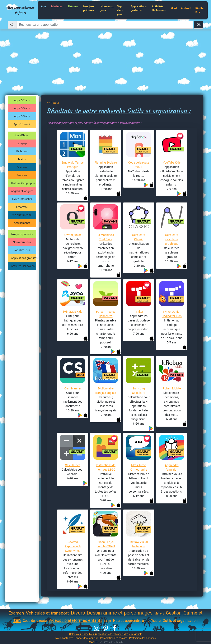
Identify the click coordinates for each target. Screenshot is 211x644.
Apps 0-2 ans (22, 100)
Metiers (159, 613)
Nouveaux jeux (107, 8)
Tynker (139, 312)
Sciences (22, 167)
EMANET (93, 642)
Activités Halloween (159, 8)
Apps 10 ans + (22, 124)
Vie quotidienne (22, 215)
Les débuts (22, 135)
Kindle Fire (199, 10)
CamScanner (73, 388)
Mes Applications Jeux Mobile (106, 634)
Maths (22, 159)
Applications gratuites (139, 8)
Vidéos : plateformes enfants (75, 620)
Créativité (22, 207)
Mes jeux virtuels (133, 634)
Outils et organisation (180, 620)
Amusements (22, 223)
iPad (174, 8)
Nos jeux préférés (89, 8)
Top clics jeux (120, 10)
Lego (108, 621)
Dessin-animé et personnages (120, 613)
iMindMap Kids (73, 312)
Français (22, 175)
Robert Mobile (172, 388)
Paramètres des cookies (114, 638)
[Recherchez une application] (105, 25)
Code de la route (35, 621)
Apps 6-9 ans (22, 116)
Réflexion (22, 151)
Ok (199, 25)
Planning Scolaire (106, 163)
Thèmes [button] (73, 6)
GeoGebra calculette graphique (172, 239)
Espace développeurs (86, 638)
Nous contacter (64, 638)
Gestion (174, 613)
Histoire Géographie (23, 183)
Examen (16, 613)
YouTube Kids (172, 163)
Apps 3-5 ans (22, 108)
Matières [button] (57, 6)
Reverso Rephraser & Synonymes (73, 546)
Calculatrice (73, 465)
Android (186, 8)
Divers (78, 613)
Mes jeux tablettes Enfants (21, 10)
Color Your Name (79, 634)
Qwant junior (73, 235)
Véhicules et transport (47, 613)
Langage (22, 143)
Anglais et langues (22, 191)
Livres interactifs (22, 199)
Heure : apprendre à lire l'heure (137, 621)
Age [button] (43, 6)
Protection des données (142, 638)
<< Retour (53, 103)
